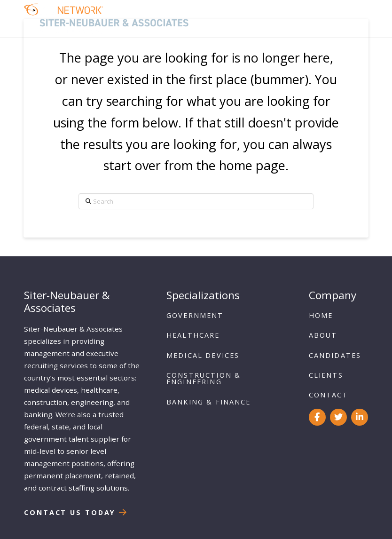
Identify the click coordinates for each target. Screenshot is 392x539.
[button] (356, 19)
